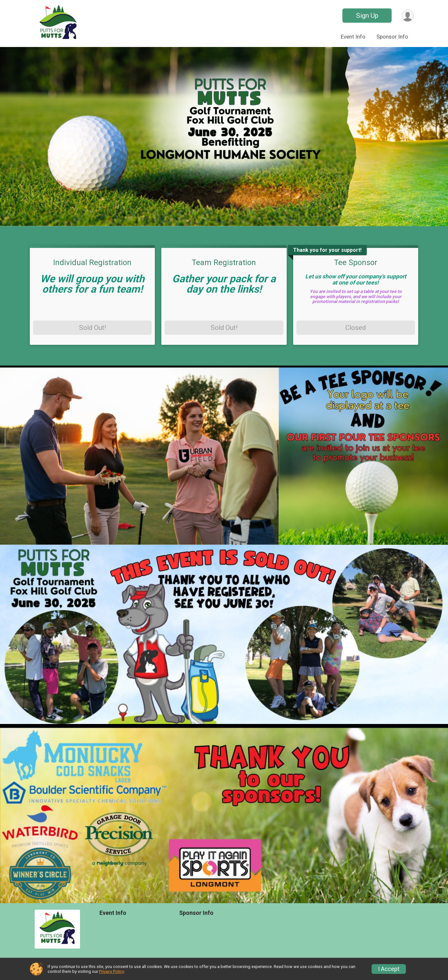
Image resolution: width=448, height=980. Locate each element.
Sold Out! (92, 328)
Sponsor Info (392, 37)
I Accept (389, 969)
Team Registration (224, 262)
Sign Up (367, 16)
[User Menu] (408, 16)
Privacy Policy (111, 971)
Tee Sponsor (356, 262)
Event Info (353, 37)
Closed (356, 328)
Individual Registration (92, 262)
